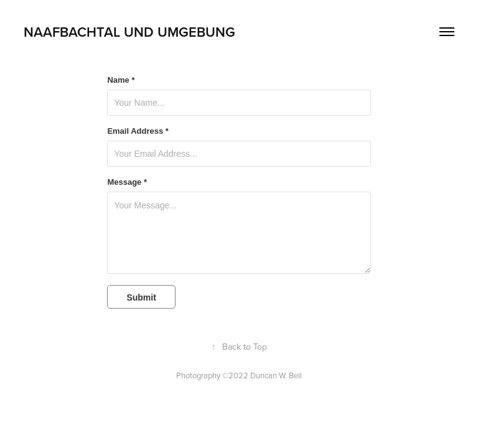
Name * (121, 80)
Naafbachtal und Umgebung (129, 32)
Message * (127, 182)
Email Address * (138, 131)
